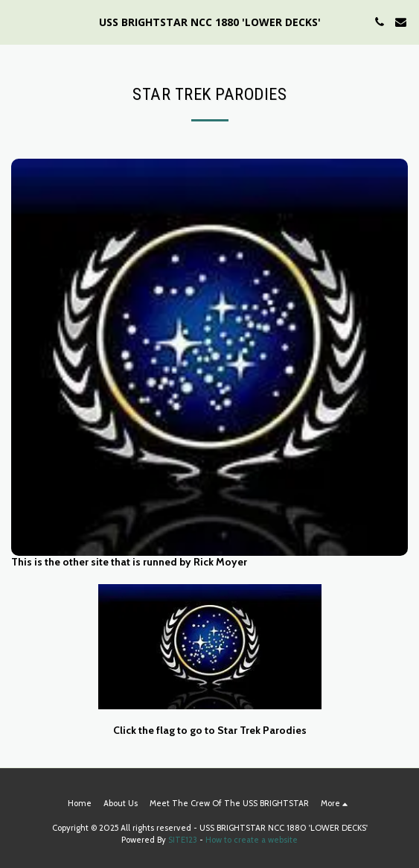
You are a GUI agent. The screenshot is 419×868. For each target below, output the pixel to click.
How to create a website (252, 840)
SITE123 (183, 840)
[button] (16, 22)
